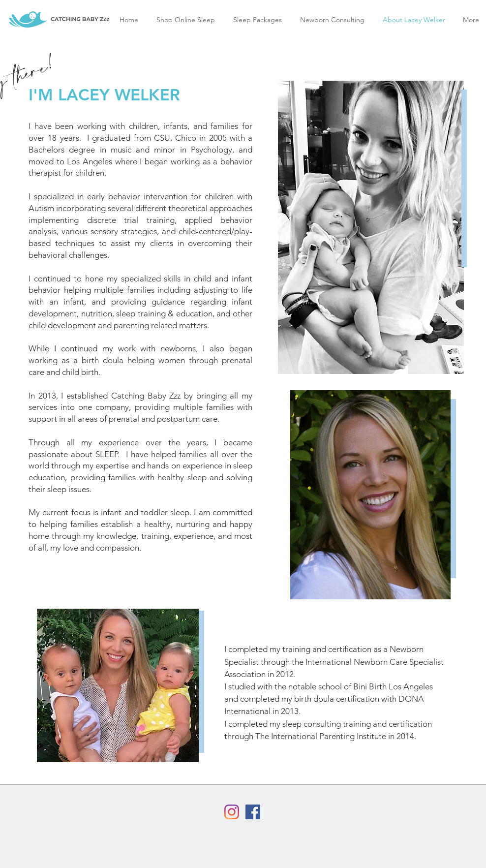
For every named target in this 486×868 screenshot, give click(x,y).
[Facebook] (253, 812)
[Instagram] (232, 812)
